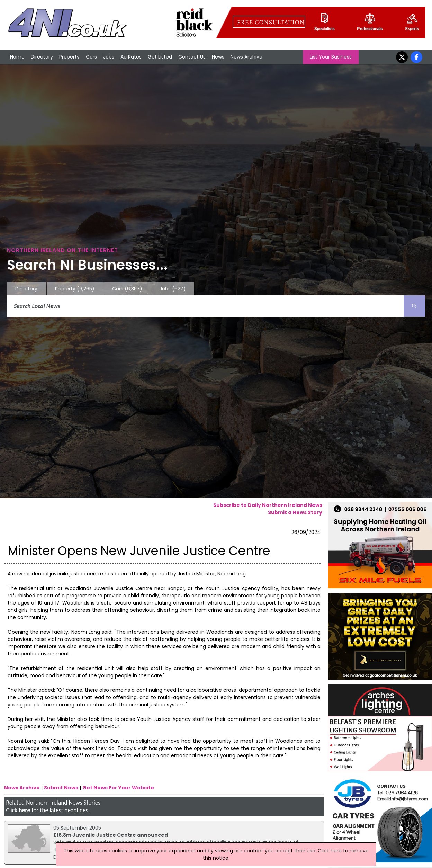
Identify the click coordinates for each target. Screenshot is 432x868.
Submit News (61, 788)
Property (69, 57)
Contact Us (192, 57)
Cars (91, 57)
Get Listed (160, 57)
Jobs (109, 57)
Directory (42, 57)
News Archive (246, 57)
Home (17, 57)
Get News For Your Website (118, 788)
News (218, 57)
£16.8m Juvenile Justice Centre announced (111, 835)
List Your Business (331, 57)
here (24, 810)
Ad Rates (131, 57)
